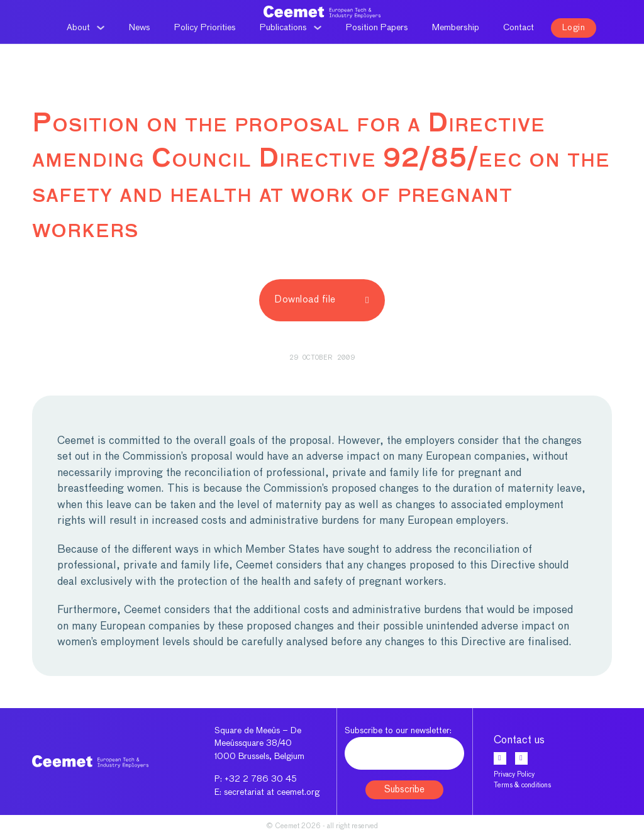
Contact (519, 28)
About (78, 28)
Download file (322, 300)
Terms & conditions (522, 785)
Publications (283, 28)
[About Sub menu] (101, 28)
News (140, 28)
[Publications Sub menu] (318, 28)
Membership (456, 28)
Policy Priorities (205, 28)
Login (574, 28)
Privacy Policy (514, 774)
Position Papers (377, 28)
